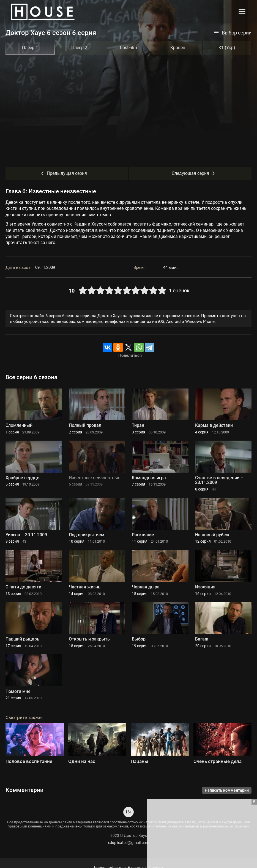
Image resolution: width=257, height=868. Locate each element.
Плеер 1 (30, 48)
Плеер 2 (79, 48)
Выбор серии (233, 33)
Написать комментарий (227, 790)
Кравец (178, 48)
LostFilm (128, 48)
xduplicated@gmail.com (128, 843)
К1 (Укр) (227, 48)
